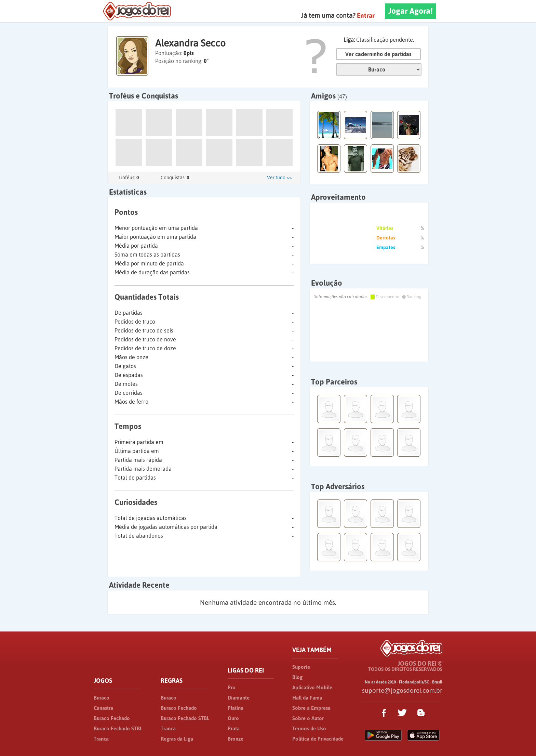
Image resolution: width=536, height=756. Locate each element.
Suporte (301, 667)
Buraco (102, 698)
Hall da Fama (307, 698)
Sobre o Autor (308, 718)
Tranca (101, 739)
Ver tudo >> (279, 178)
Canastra (103, 708)
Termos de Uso (309, 728)
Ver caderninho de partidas (378, 54)
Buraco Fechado (112, 718)
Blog (297, 677)
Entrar (366, 15)
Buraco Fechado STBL (118, 728)
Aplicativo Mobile (312, 687)
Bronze (236, 739)
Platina (236, 708)
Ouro (233, 718)
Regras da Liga (177, 739)
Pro (232, 687)
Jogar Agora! (411, 11)
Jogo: (379, 69)
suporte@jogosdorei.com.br (402, 690)
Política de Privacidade (318, 739)
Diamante (239, 698)
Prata (234, 728)
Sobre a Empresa (311, 708)
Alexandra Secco (190, 43)
